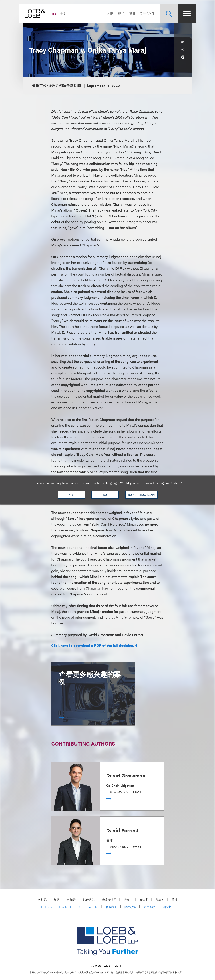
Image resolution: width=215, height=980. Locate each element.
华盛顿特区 (109, 900)
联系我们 (111, 907)
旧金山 (128, 900)
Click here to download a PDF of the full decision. (93, 645)
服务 (128, 13)
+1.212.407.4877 (117, 847)
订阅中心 (168, 907)
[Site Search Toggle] (165, 13)
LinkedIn (47, 907)
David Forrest (122, 830)
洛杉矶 (42, 900)
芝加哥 (71, 900)
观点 (117, 13)
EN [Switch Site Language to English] (58, 13)
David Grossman (126, 775)
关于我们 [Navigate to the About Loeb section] (142, 13)
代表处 (160, 900)
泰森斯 (144, 900)
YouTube (93, 907)
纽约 (57, 900)
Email (137, 792)
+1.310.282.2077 (117, 792)
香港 (174, 900)
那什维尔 (89, 900)
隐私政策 (130, 907)
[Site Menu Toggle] (183, 13)
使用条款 (149, 907)
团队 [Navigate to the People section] (106, 13)
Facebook (65, 907)
